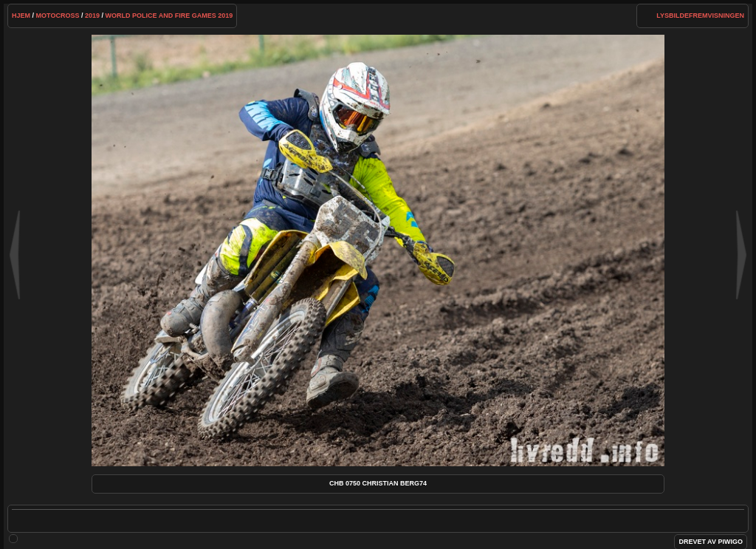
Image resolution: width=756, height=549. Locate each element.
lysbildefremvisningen (700, 16)
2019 (92, 16)
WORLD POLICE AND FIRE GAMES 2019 (169, 16)
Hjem (21, 16)
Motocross (58, 16)
